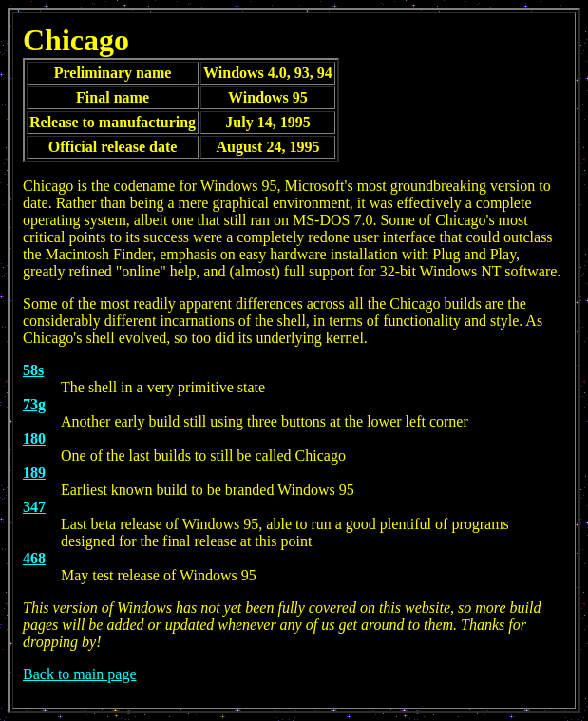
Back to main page (80, 674)
